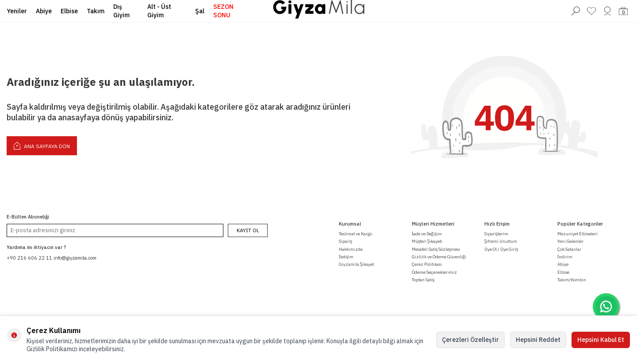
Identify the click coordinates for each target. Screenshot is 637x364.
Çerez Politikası (427, 264)
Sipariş (345, 241)
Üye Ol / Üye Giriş (501, 249)
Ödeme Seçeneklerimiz (434, 272)
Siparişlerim (496, 234)
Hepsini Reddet (538, 340)
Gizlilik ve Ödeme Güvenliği (439, 257)
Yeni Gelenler (570, 241)
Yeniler (17, 11)
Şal (200, 11)
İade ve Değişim (427, 234)
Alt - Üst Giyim (159, 11)
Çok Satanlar (569, 249)
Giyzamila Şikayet (356, 264)
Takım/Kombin (572, 280)
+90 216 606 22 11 (29, 258)
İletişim (346, 257)
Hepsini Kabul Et (601, 340)
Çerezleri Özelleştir (470, 340)
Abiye (44, 11)
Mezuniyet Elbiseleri (578, 234)
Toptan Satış (423, 280)
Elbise (69, 11)
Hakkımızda (351, 249)
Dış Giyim (121, 11)
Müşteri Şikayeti (427, 241)
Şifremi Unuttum (501, 241)
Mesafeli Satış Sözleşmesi (436, 249)
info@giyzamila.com (75, 258)
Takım (96, 11)
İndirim (565, 257)
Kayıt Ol (248, 230)
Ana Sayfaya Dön (42, 145)
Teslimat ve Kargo (355, 234)
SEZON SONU (223, 11)
